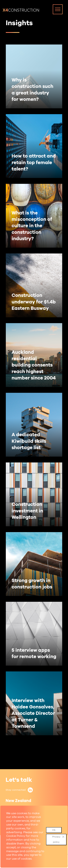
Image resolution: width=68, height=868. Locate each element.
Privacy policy (56, 839)
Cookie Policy (16, 836)
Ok (54, 830)
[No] (63, 837)
